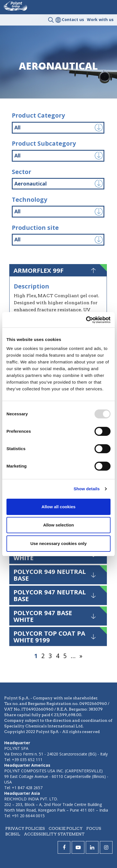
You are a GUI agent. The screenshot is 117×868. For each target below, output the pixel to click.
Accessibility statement (54, 834)
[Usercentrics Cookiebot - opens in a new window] (86, 320)
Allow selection (58, 525)
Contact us (73, 20)
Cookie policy (66, 828)
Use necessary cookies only (58, 543)
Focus (94, 828)
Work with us (100, 20)
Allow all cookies (59, 507)
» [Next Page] (81, 656)
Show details (87, 489)
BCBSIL (13, 834)
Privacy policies (25, 828)
